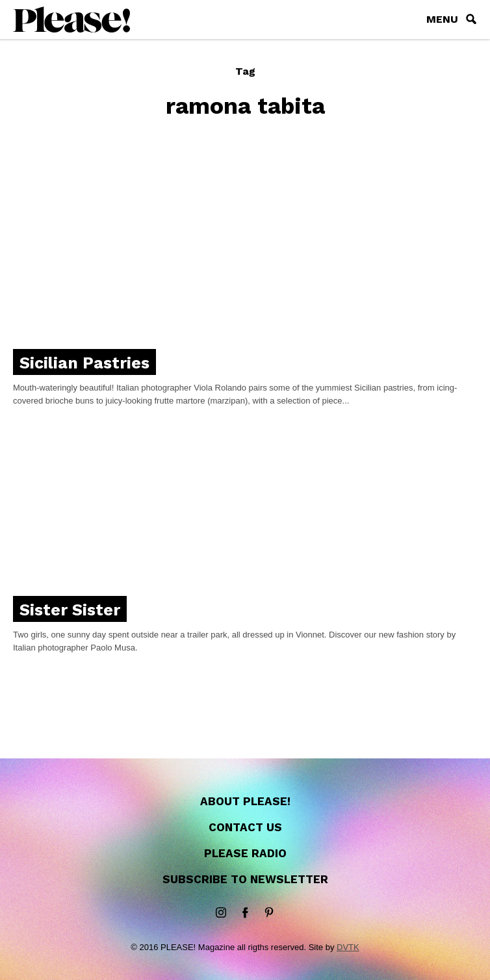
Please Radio (245, 853)
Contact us (245, 827)
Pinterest (269, 913)
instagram (221, 913)
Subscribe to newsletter (245, 879)
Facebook (245, 913)
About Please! (245, 801)
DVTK (348, 947)
